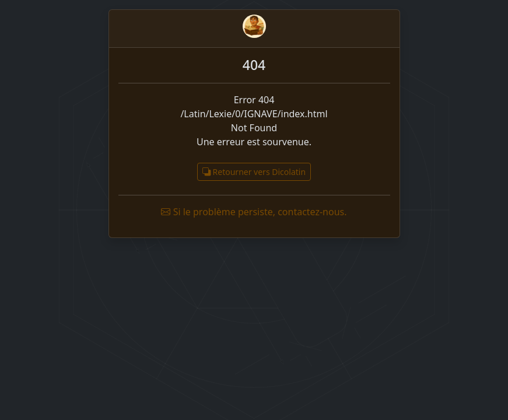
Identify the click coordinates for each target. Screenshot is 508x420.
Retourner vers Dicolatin (254, 172)
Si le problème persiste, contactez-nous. (254, 212)
